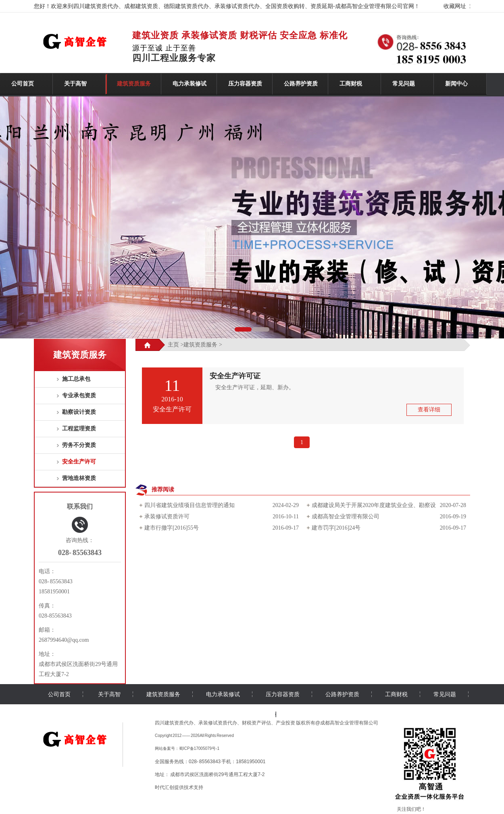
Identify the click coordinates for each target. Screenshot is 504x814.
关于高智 (75, 84)
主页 (173, 345)
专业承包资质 (79, 396)
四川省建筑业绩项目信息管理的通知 (190, 505)
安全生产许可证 (235, 376)
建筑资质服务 (134, 84)
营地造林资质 (79, 478)
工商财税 (351, 84)
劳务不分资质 (79, 445)
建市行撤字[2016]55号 (172, 528)
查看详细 (429, 410)
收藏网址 (455, 6)
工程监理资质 (79, 429)
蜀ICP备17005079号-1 (199, 748)
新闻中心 (456, 84)
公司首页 (23, 84)
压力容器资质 (245, 84)
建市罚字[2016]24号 (336, 528)
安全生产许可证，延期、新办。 (252, 387)
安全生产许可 (79, 462)
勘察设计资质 (79, 412)
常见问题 (404, 84)
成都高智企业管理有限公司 (346, 517)
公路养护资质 (301, 84)
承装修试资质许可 (167, 517)
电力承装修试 (190, 84)
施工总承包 (76, 379)
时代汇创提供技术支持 (179, 787)
